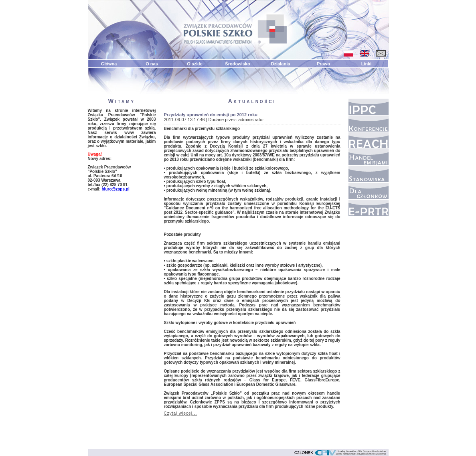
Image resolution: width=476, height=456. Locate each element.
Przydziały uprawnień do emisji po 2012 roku (211, 115)
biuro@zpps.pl (116, 189)
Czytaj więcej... (181, 413)
